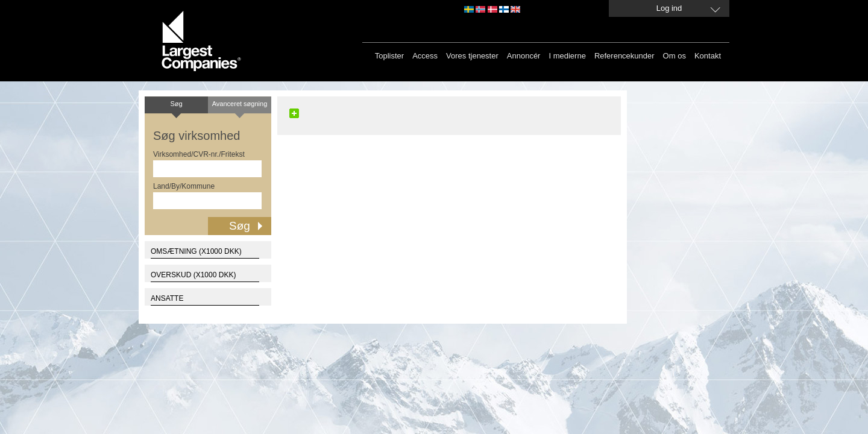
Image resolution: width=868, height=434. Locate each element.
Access (425, 56)
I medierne (567, 56)
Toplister (389, 56)
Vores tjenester (472, 56)
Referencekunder (624, 56)
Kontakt (708, 56)
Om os (675, 56)
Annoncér (524, 56)
